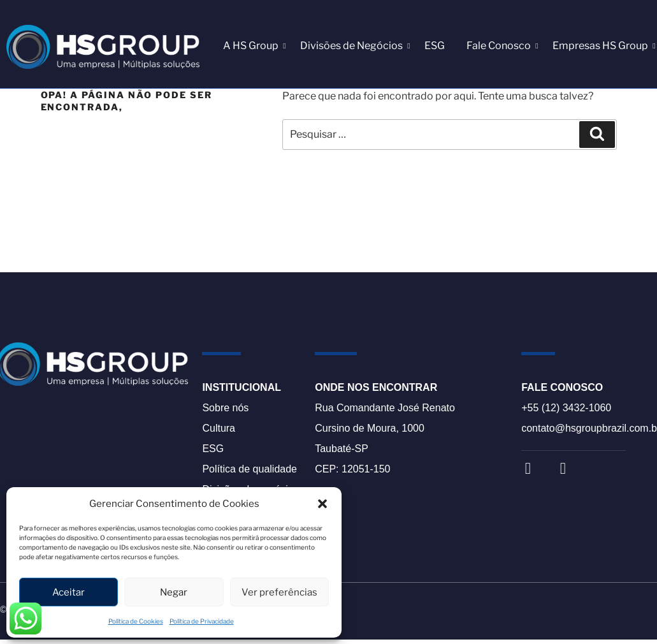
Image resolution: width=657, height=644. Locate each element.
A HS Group (253, 46)
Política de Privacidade (202, 621)
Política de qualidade (249, 469)
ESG (435, 46)
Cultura (219, 428)
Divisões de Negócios (354, 46)
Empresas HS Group (603, 46)
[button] (322, 504)
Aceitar (69, 592)
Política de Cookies (136, 621)
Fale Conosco (501, 46)
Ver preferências (279, 592)
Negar (174, 592)
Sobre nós (225, 408)
